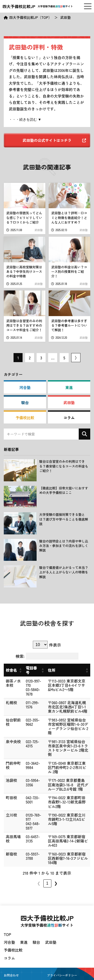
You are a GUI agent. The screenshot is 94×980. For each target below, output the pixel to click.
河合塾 (25, 387)
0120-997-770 (31, 681)
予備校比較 (25, 418)
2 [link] (29, 866)
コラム (69, 418)
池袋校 (10, 770)
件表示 (55, 645)
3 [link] (37, 866)
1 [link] (20, 866)
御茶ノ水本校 (10, 685)
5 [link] (54, 866)
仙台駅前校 (10, 720)
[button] (16, 670)
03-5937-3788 (28, 839)
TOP (7, 917)
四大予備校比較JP (19, 6)
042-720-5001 (28, 787)
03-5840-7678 (28, 687)
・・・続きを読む (23, 119)
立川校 (10, 804)
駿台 (25, 402)
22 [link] (74, 866)
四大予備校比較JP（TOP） (30, 17)
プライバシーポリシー (62, 958)
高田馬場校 (10, 824)
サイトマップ (13, 965)
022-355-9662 (28, 717)
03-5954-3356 (28, 770)
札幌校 (10, 700)
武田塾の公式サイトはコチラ (54, 140)
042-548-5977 (28, 808)
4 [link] (46, 866)
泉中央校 (10, 735)
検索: (20, 656)
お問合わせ (11, 958)
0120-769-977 (31, 802)
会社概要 (53, 965)
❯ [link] (83, 866)
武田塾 (69, 402)
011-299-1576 (31, 698)
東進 (69, 387)
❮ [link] (12, 866)
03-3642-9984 (28, 752)
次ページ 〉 (76, 358)
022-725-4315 (31, 733)
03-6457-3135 (28, 821)
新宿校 (10, 839)
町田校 (10, 787)
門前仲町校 (10, 754)
